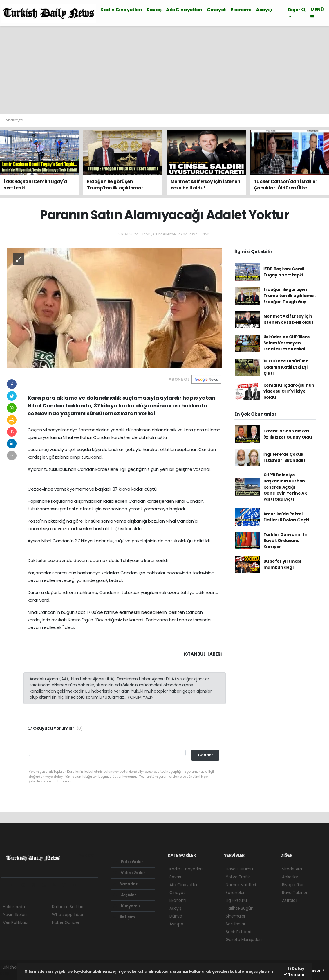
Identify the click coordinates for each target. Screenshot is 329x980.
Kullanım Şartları (68, 907)
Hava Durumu (239, 869)
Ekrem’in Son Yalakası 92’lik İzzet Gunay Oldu (288, 434)
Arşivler (125, 895)
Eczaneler (235, 893)
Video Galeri (130, 873)
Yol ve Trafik (238, 877)
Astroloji (290, 900)
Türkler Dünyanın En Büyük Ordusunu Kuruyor (285, 541)
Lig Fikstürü (236, 900)
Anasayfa (15, 120)
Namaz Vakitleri (241, 885)
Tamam (294, 974)
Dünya (176, 916)
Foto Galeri (129, 862)
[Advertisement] (164, 70)
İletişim (124, 917)
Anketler (290, 877)
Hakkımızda (14, 907)
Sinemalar (236, 916)
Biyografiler (293, 885)
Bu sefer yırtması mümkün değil (282, 564)
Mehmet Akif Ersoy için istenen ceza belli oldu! (288, 319)
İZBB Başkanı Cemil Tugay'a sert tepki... (285, 272)
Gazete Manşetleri (244, 940)
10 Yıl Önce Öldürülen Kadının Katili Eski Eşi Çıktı (286, 367)
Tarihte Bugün (240, 908)
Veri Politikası (15, 922)
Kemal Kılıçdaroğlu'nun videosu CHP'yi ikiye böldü (289, 391)
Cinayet (216, 10)
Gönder (205, 755)
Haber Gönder (66, 922)
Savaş (154, 10)
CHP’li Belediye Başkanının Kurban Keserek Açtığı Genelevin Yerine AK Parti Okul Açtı (285, 487)
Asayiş (264, 10)
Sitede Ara (292, 869)
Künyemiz (127, 906)
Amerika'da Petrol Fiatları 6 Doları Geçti (286, 517)
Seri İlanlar (236, 924)
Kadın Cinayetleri (121, 10)
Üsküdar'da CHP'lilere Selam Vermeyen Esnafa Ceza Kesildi (287, 343)
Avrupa (176, 924)
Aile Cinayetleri (184, 10)
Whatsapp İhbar (68, 915)
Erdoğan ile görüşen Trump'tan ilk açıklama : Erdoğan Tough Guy (290, 296)
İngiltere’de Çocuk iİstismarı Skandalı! (284, 457)
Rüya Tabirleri (295, 893)
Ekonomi (241, 10)
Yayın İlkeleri (15, 915)
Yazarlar (125, 884)
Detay (296, 969)
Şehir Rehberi (238, 932)
